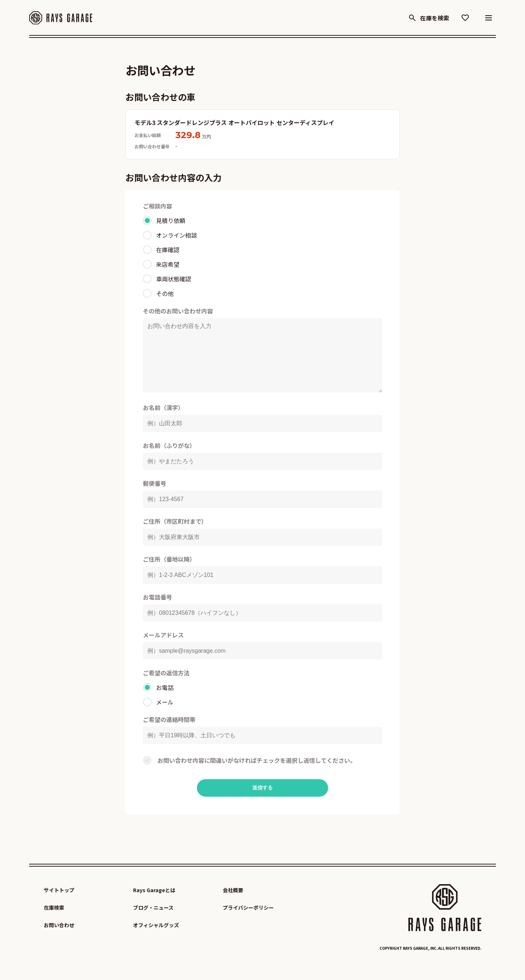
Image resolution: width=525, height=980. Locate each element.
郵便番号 (155, 498)
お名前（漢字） (163, 422)
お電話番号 (157, 612)
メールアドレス (163, 649)
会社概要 (233, 905)
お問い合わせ (59, 940)
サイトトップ (59, 905)
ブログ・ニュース (153, 922)
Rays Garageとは (154, 905)
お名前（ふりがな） (169, 460)
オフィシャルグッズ (156, 940)
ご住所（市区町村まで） (175, 536)
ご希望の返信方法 (166, 687)
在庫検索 (54, 922)
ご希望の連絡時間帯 (169, 734)
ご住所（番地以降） (169, 574)
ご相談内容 (157, 206)
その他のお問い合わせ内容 (178, 311)
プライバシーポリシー (248, 922)
